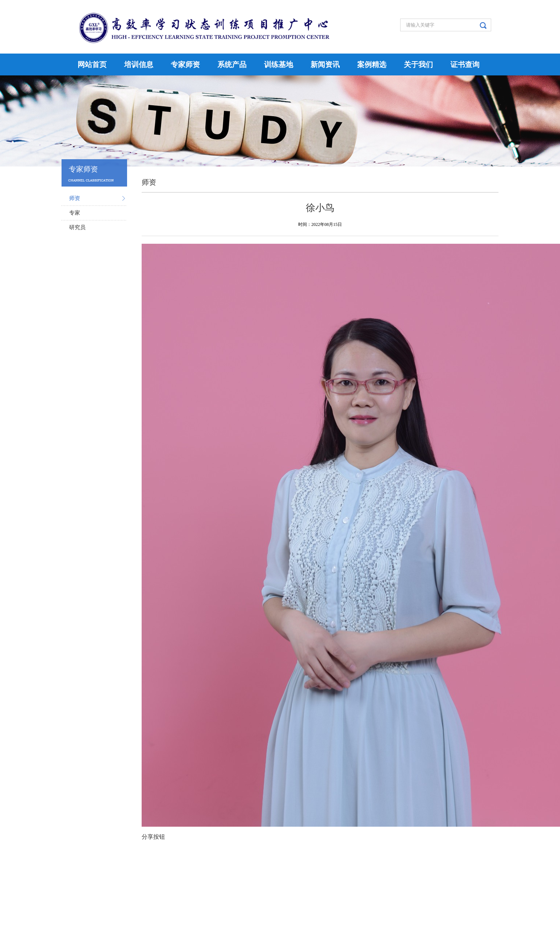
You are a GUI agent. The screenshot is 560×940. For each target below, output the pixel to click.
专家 (75, 213)
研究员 (77, 227)
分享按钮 (153, 837)
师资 (75, 198)
